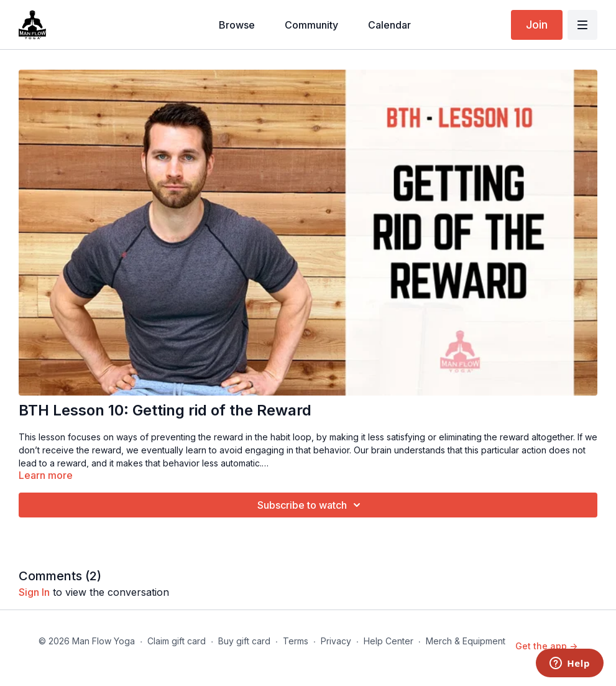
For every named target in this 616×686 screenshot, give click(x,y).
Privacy (336, 641)
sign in (34, 592)
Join (537, 25)
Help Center (388, 641)
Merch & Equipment (466, 641)
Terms (296, 641)
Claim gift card (177, 641)
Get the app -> (546, 646)
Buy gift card (244, 641)
